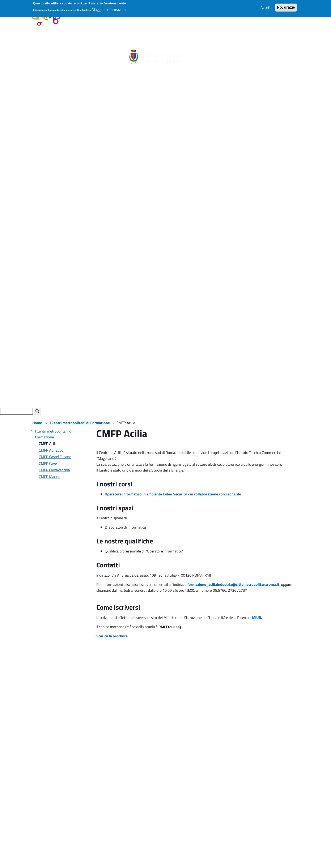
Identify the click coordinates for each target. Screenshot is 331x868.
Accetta (266, 4)
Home (37, 423)
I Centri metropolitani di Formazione (80, 423)
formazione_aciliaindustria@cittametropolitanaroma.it (233, 584)
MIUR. (258, 618)
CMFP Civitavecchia (54, 470)
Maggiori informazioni (109, 6)
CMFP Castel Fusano (55, 457)
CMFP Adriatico (51, 450)
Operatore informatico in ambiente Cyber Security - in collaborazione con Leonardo (173, 494)
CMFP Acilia (48, 444)
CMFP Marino (50, 477)
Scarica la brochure (112, 636)
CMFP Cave (48, 463)
